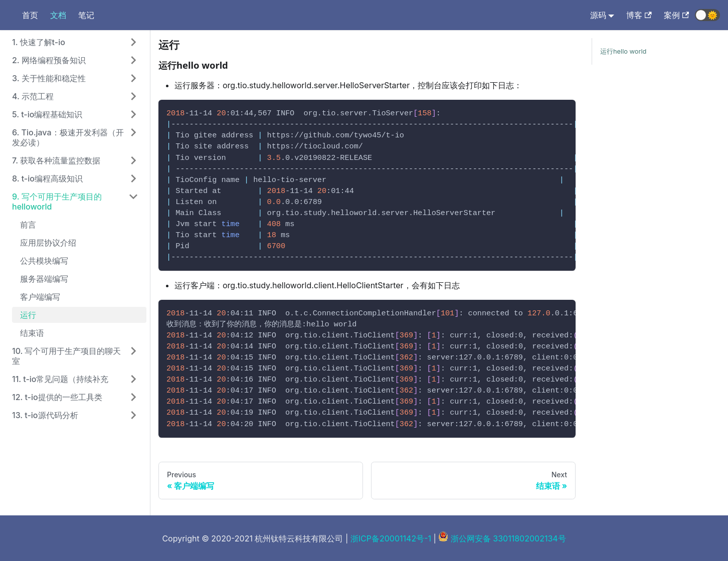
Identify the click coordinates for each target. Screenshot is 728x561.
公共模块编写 (44, 261)
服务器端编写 (44, 279)
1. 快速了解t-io (39, 42)
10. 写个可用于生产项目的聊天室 (67, 356)
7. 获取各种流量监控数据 (56, 160)
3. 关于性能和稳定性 (49, 78)
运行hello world (623, 51)
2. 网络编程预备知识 (49, 60)
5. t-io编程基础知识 (47, 114)
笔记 (86, 15)
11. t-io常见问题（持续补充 (60, 379)
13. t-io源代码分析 (45, 415)
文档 (58, 15)
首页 (30, 15)
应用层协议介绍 (48, 243)
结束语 (32, 333)
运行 (28, 315)
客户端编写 (40, 297)
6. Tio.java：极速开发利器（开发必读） (68, 137)
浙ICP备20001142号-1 (391, 538)
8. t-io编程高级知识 (47, 178)
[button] (707, 15)
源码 (598, 15)
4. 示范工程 (33, 96)
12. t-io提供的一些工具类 (57, 397)
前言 (28, 225)
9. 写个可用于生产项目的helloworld (57, 202)
